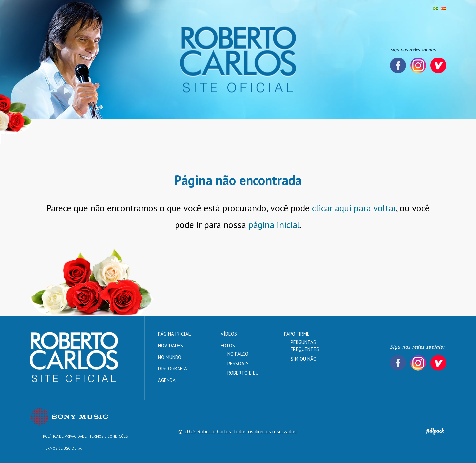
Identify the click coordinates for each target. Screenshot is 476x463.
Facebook (398, 65)
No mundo (125, 132)
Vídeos (252, 132)
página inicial (274, 225)
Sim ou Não (304, 359)
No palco (238, 354)
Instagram (418, 65)
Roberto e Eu (243, 373)
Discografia (164, 132)
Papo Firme (285, 132)
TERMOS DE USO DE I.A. (62, 449)
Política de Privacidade (65, 437)
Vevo (438, 65)
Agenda (223, 132)
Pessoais (238, 364)
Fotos (196, 132)
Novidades (88, 132)
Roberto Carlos (238, 60)
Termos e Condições (108, 437)
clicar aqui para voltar (354, 208)
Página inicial (47, 132)
